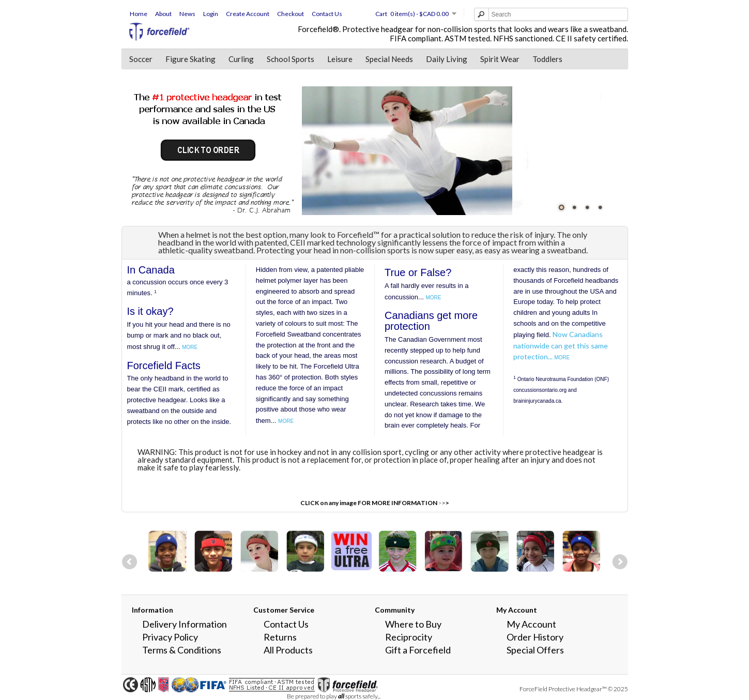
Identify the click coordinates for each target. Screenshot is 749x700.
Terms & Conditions (182, 650)
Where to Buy (413, 624)
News (187, 14)
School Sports (291, 59)
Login (211, 14)
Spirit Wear (500, 59)
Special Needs (389, 59)
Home (139, 14)
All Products (288, 650)
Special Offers (535, 650)
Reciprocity (409, 637)
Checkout (291, 14)
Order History (535, 637)
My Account (531, 624)
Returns (280, 637)
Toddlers (547, 59)
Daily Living (447, 59)
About (163, 14)
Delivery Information (185, 624)
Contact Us (327, 14)
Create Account (248, 14)
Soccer (141, 59)
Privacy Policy (170, 637)
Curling (241, 59)
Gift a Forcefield (418, 650)
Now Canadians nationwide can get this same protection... (561, 346)
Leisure (340, 59)
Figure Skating (190, 59)
